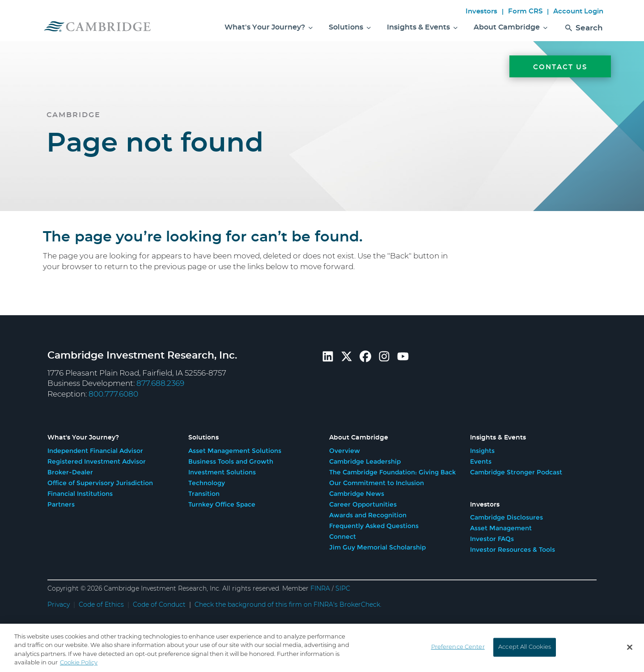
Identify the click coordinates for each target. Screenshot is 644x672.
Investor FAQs (492, 539)
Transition (204, 494)
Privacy (59, 605)
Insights (482, 451)
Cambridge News (357, 494)
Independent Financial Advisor (95, 451)
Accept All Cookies (525, 649)
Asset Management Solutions (235, 451)
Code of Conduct (159, 605)
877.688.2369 (160, 383)
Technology (207, 483)
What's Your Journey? (269, 27)
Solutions (350, 27)
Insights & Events (422, 27)
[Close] (630, 649)
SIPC (343, 589)
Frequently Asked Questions (374, 526)
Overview (345, 451)
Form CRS (525, 11)
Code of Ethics (101, 605)
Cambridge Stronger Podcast (516, 472)
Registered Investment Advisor (97, 461)
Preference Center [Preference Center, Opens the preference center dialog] (458, 649)
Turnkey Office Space (222, 504)
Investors (481, 11)
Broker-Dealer (70, 472)
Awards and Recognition (368, 515)
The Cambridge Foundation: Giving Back (392, 472)
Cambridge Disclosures (506, 517)
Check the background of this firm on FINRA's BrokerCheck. (288, 605)
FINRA (320, 589)
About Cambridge (511, 27)
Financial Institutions (80, 494)
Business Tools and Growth (231, 461)
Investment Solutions (222, 472)
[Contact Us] (560, 234)
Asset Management (501, 528)
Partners (61, 504)
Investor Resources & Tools (513, 549)
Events (481, 461)
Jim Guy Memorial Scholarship (377, 547)
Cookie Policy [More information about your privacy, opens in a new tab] (79, 665)
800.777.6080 (113, 394)
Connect (343, 537)
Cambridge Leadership (365, 461)
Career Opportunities (363, 504)
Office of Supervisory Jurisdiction (100, 483)
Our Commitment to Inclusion (377, 483)
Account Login (578, 11)
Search (584, 30)
